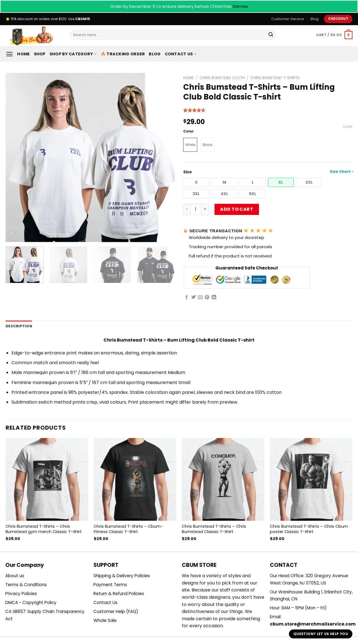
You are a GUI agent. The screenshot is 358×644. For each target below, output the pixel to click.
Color (189, 131)
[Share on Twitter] (194, 297)
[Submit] (271, 35)
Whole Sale (105, 620)
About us (15, 576)
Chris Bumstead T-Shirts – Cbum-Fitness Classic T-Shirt (128, 529)
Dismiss (240, 6)
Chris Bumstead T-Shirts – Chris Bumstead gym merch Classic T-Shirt (44, 529)
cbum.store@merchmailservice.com (313, 624)
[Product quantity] (196, 209)
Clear (348, 127)
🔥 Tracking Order (123, 54)
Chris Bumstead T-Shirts (275, 78)
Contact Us (181, 54)
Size (268, 172)
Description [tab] (19, 326)
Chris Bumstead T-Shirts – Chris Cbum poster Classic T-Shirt (309, 529)
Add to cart (237, 209)
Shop (40, 54)
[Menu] (9, 54)
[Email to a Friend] (200, 297)
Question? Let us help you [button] (321, 634)
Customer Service (288, 19)
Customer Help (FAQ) (116, 611)
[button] (196, 182)
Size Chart (341, 171)
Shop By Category (73, 54)
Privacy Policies (21, 594)
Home (23, 54)
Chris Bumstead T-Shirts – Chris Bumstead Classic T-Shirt (214, 529)
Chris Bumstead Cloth (222, 78)
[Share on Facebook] (187, 297)
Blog (315, 19)
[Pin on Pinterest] (207, 297)
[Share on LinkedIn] (214, 297)
